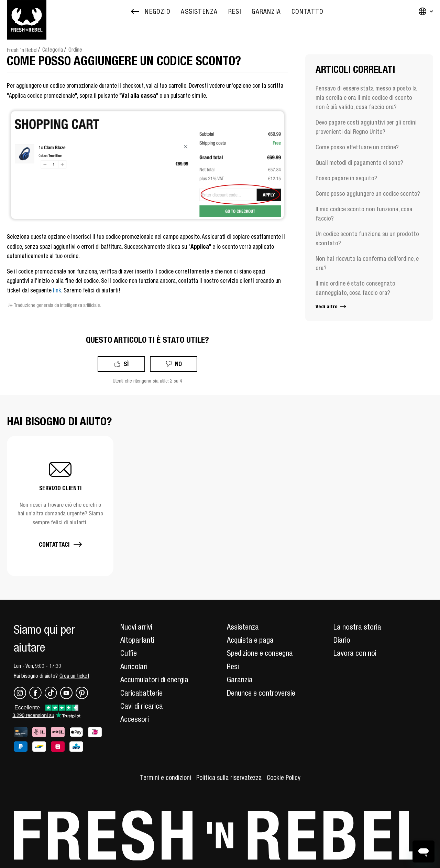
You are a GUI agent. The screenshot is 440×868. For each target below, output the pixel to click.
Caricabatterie (141, 693)
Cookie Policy (284, 778)
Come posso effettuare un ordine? (357, 147)
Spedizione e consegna (260, 653)
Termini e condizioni (166, 778)
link (57, 290)
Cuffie (129, 653)
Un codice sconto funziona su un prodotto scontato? (367, 238)
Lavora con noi (355, 653)
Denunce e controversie (261, 693)
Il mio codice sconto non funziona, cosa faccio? (364, 214)
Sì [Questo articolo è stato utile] (126, 364)
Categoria (53, 50)
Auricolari (134, 666)
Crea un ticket (74, 676)
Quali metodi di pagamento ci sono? (359, 163)
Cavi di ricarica (142, 706)
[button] (60, 506)
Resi (233, 666)
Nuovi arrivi (136, 627)
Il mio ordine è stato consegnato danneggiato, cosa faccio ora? (355, 288)
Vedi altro (331, 306)
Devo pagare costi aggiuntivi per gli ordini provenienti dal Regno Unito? (366, 127)
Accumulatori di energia (154, 679)
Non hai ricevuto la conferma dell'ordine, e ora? (367, 263)
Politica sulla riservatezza (229, 778)
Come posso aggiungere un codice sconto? (368, 194)
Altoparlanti (137, 640)
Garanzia (240, 679)
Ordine (75, 50)
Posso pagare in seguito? (346, 178)
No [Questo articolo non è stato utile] (178, 364)
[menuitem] (199, 12)
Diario (342, 640)
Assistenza (243, 627)
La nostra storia (357, 627)
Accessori (135, 719)
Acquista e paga (250, 640)
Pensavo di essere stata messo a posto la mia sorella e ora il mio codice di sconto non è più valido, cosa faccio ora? (366, 98)
